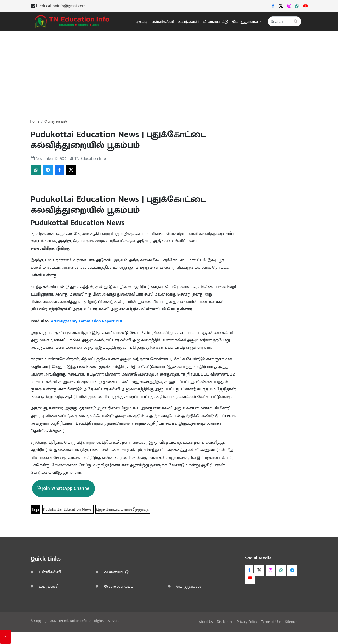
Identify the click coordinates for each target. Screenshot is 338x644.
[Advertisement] (169, 73)
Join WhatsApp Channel (64, 489)
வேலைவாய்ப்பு (119, 586)
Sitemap (292, 622)
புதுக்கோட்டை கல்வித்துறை (123, 509)
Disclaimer (225, 622)
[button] (247, 22)
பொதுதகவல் (189, 586)
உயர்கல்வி (189, 22)
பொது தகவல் (56, 121)
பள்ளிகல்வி (163, 22)
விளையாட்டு (215, 22)
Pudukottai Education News (68, 509)
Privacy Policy (247, 622)
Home (35, 121)
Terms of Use (271, 622)
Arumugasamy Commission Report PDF (87, 321)
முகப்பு (141, 22)
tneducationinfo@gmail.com (61, 6)
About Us (206, 622)
